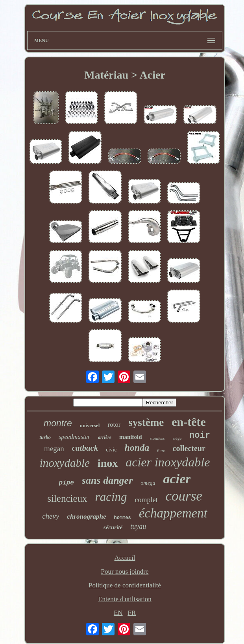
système (146, 422)
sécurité (113, 527)
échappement (173, 513)
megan (54, 449)
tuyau (138, 527)
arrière (105, 437)
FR (132, 613)
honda (137, 448)
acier (177, 479)
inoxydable (65, 463)
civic (111, 450)
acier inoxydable (168, 462)
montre (58, 423)
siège (177, 438)
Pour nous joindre (125, 572)
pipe (67, 483)
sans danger (107, 480)
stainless (157, 438)
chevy (51, 516)
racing (111, 497)
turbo (45, 437)
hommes (123, 518)
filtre (161, 451)
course (184, 496)
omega (148, 483)
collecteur (189, 448)
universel (90, 425)
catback (85, 448)
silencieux (67, 498)
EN (118, 613)
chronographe (86, 516)
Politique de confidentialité (125, 585)
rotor (114, 425)
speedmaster (74, 437)
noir (200, 436)
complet (146, 500)
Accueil (125, 558)
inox (108, 463)
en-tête (189, 422)
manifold (131, 437)
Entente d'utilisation (125, 599)
